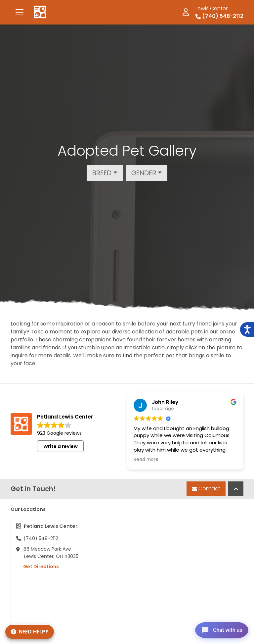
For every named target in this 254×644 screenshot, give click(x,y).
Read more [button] (146, 460)
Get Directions (38, 567)
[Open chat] (219, 629)
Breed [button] (102, 173)
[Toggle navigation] (20, 12)
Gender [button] (144, 173)
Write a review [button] (61, 446)
